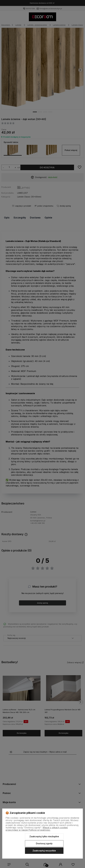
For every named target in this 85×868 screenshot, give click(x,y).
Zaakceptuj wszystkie (44, 851)
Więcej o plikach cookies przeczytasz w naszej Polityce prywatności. (37, 829)
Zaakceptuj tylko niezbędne (44, 836)
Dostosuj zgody (44, 843)
